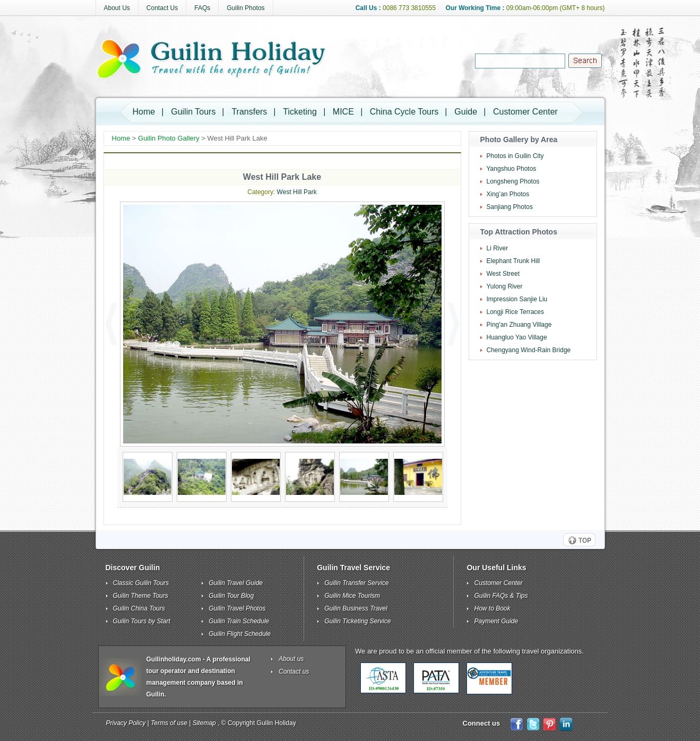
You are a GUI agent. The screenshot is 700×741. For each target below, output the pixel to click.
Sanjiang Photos (510, 207)
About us (291, 659)
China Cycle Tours (404, 112)
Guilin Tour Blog (231, 596)
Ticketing (300, 112)
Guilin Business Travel (356, 608)
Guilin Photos (245, 8)
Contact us (294, 672)
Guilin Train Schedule (239, 621)
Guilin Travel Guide (236, 583)
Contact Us (162, 8)
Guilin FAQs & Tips (501, 596)
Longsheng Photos (513, 181)
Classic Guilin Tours (141, 583)
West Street (503, 274)
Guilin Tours (193, 112)
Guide (466, 112)
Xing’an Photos (508, 194)
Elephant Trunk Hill (513, 261)
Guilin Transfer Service (356, 583)
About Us (117, 8)
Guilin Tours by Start (142, 621)
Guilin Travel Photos (237, 608)
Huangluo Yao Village (517, 337)
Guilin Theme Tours (141, 596)
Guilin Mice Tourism (352, 596)
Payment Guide (496, 621)
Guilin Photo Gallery (169, 138)
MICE (343, 112)
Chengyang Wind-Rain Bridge (529, 350)
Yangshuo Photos (512, 169)
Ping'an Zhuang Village (519, 325)
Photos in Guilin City (515, 156)
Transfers (249, 112)
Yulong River (505, 286)
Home (144, 112)
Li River (498, 248)
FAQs (202, 8)
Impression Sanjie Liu (517, 299)
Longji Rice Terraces (516, 312)
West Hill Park (297, 192)
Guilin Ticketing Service (357, 621)
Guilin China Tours (139, 608)
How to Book (492, 608)
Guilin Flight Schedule (240, 634)
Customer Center (525, 112)
